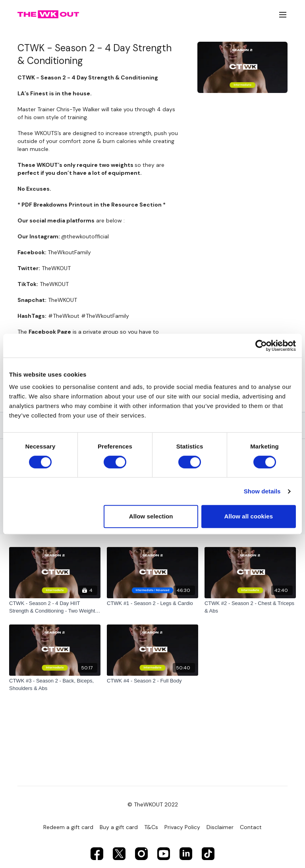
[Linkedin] (186, 854)
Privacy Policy (182, 827)
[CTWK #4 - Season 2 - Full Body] (152, 681)
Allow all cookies (249, 516)
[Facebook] (97, 854)
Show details (262, 491)
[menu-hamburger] (283, 14)
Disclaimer (220, 827)
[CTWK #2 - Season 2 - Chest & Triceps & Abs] (250, 607)
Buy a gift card (119, 827)
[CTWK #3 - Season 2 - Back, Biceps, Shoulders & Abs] (55, 685)
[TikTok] (208, 854)
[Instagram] (141, 854)
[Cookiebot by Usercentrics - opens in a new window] (261, 346)
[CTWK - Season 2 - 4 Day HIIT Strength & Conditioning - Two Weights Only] (55, 607)
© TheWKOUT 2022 (153, 804)
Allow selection (151, 516)
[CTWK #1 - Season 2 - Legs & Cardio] (152, 603)
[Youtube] (164, 854)
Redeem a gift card (68, 827)
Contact (251, 827)
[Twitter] (119, 854)
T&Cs (151, 827)
